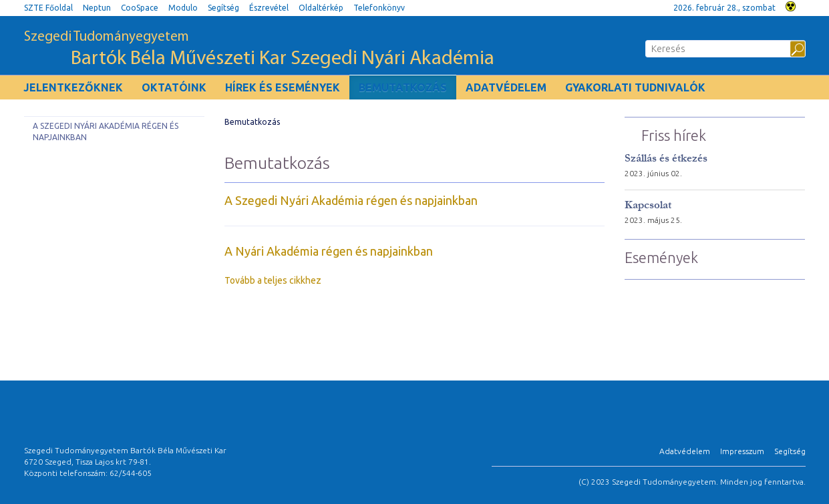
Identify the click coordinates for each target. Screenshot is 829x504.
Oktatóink (174, 87)
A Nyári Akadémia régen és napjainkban (329, 251)
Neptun (97, 8)
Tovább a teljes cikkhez (273, 280)
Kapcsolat (648, 205)
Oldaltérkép (321, 8)
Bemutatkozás (403, 87)
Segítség (223, 8)
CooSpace (140, 8)
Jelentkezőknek (73, 87)
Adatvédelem (506, 87)
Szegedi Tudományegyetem (259, 50)
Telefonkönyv (379, 8)
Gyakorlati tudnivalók (635, 87)
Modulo (183, 8)
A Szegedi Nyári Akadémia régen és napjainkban (106, 132)
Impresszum (742, 451)
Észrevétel (269, 8)
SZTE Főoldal (48, 8)
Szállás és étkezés (666, 158)
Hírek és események (283, 87)
